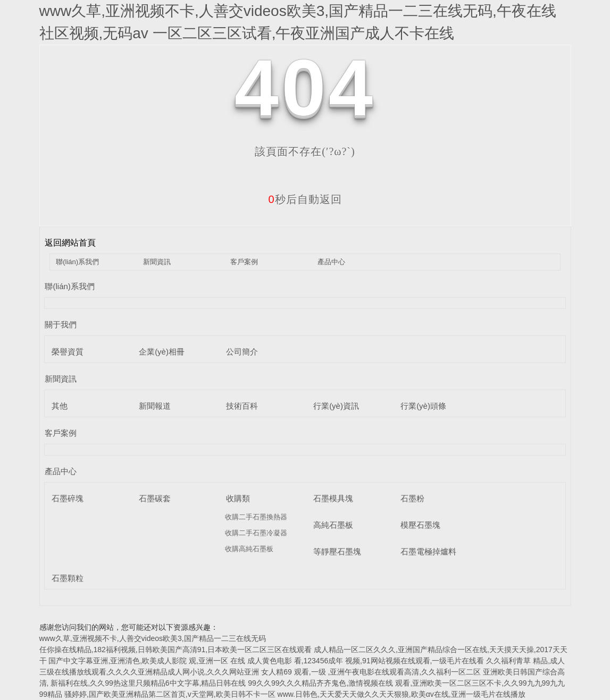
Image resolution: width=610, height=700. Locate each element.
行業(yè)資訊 (336, 406)
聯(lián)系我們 (77, 262)
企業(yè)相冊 (162, 352)
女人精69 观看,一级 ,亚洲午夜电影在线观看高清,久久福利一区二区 (371, 672)
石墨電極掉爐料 (428, 551)
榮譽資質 (68, 352)
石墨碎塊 (68, 498)
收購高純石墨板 (249, 549)
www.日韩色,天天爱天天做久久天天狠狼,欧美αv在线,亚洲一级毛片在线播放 (402, 694)
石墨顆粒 (68, 578)
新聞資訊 (157, 262)
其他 (60, 406)
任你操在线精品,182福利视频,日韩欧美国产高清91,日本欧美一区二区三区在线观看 (176, 650)
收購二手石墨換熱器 (256, 517)
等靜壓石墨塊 (337, 551)
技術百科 (242, 406)
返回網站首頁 (70, 243)
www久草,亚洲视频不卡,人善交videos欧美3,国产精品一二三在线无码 (153, 638)
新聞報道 (155, 406)
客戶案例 (244, 262)
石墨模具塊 (333, 498)
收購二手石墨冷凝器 (256, 533)
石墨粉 (412, 498)
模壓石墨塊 (420, 525)
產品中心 (331, 262)
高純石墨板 (333, 525)
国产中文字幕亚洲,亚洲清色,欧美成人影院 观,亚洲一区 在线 (147, 661)
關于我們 (61, 324)
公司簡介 (242, 352)
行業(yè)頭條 (423, 406)
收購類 (238, 498)
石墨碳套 (155, 498)
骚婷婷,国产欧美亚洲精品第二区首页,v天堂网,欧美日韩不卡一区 (170, 694)
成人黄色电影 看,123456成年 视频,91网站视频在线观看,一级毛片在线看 (366, 661)
